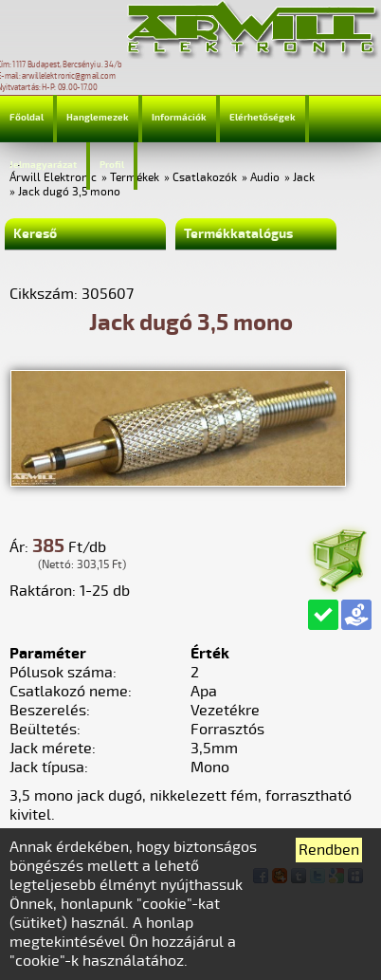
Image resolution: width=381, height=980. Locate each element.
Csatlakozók (205, 178)
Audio (265, 178)
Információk (179, 118)
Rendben (329, 850)
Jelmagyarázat (43, 165)
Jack (304, 178)
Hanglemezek (98, 118)
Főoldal (27, 118)
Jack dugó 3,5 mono (69, 192)
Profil (112, 165)
